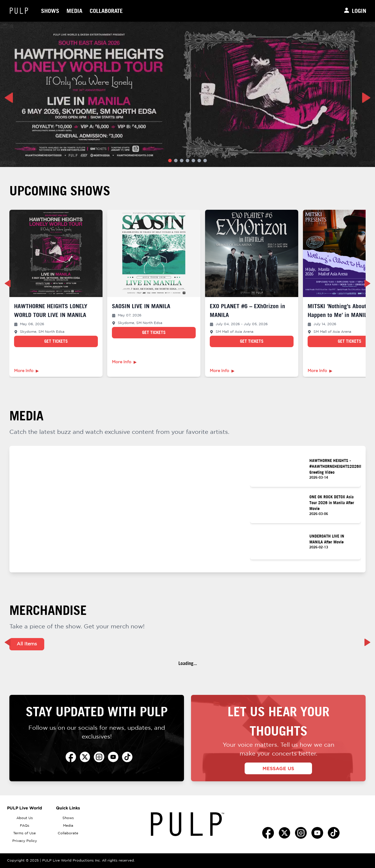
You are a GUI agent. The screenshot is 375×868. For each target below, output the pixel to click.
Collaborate (106, 11)
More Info (26, 371)
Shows (50, 11)
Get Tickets (56, 341)
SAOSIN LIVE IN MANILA (141, 306)
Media (74, 11)
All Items (27, 644)
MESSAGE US (278, 768)
